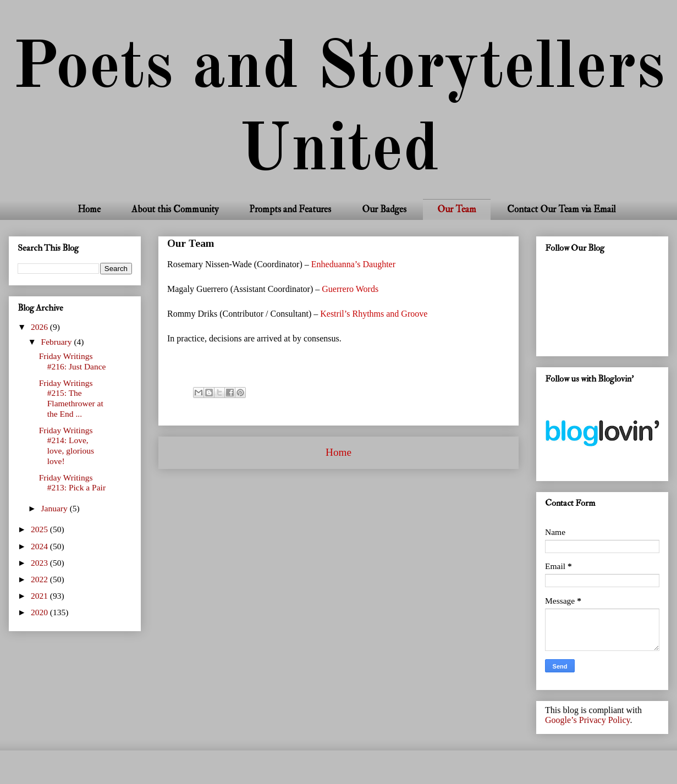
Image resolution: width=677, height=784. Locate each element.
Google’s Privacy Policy (588, 720)
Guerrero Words (350, 289)
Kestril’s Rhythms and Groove (374, 314)
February (58, 342)
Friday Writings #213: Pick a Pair (72, 483)
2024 (40, 546)
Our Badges (384, 209)
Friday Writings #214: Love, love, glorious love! (67, 446)
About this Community (175, 209)
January (56, 508)
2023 (40, 563)
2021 (40, 596)
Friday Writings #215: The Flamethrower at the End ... (71, 398)
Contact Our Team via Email (562, 209)
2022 (40, 579)
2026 (40, 327)
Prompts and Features (290, 209)
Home (89, 209)
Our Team (457, 209)
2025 (40, 529)
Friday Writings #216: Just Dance (73, 361)
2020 (40, 612)
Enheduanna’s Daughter (353, 264)
